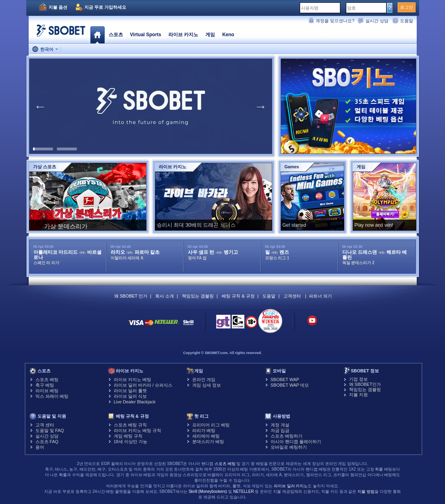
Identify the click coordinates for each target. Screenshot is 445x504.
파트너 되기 (320, 296)
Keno (228, 35)
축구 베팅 (45, 385)
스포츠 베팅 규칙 (130, 425)
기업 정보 (358, 379)
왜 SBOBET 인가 (131, 296)
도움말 (407, 21)
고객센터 (292, 296)
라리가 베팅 (204, 430)
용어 (40, 447)
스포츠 (116, 35)
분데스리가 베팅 (208, 442)
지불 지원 (358, 395)
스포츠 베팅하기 (287, 436)
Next (261, 106)
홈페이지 (97, 35)
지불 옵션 (58, 7)
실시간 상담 (377, 21)
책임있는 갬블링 (198, 296)
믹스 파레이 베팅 (52, 396)
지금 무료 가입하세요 (105, 7)
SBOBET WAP (285, 379)
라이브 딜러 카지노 (291, 486)
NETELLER (244, 491)
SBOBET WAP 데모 (290, 385)
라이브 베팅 (47, 391)
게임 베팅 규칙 (128, 436)
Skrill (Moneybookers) (208, 491)
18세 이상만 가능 (131, 442)
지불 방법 (366, 491)
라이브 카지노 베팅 (133, 379)
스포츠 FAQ (47, 442)
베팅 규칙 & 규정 (238, 296)
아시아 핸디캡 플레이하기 (296, 442)
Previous (40, 106)
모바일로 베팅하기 (289, 447)
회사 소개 (165, 296)
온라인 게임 (204, 379)
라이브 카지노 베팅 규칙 (138, 430)
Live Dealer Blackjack (135, 402)
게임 (210, 35)
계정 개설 (280, 425)
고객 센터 (45, 425)
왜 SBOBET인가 (365, 384)
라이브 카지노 (183, 35)
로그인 (407, 7)
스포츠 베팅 (47, 379)
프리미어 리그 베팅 (211, 425)
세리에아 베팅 (206, 436)
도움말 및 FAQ (50, 430)
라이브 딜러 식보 (130, 396)
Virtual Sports (146, 35)
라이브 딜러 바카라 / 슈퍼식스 (143, 385)
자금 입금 (280, 430)
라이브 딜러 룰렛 (130, 391)
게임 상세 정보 (207, 385)
